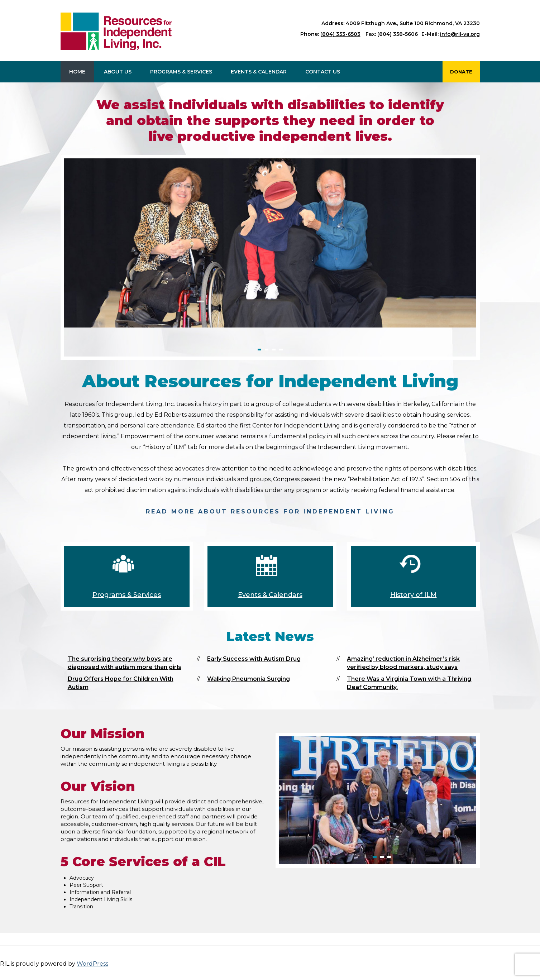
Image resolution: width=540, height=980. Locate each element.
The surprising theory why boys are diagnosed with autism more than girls (125, 663)
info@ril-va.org (460, 34)
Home (77, 72)
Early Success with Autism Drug (254, 659)
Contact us (323, 72)
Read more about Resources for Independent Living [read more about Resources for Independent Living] (270, 511)
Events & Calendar (259, 72)
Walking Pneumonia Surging (249, 679)
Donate (461, 72)
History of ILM (414, 595)
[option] (270, 243)
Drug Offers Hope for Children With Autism (121, 683)
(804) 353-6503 (340, 34)
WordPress (92, 964)
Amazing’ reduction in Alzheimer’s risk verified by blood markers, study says (403, 663)
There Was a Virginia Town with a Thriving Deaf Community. (409, 683)
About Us (118, 72)
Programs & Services (181, 72)
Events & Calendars (270, 595)
